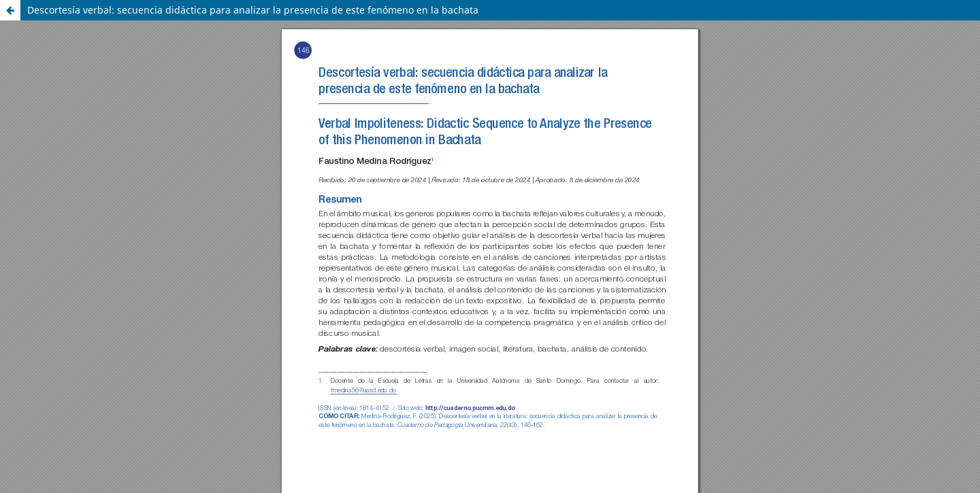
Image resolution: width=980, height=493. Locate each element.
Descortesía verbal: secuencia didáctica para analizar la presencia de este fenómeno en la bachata (253, 10)
